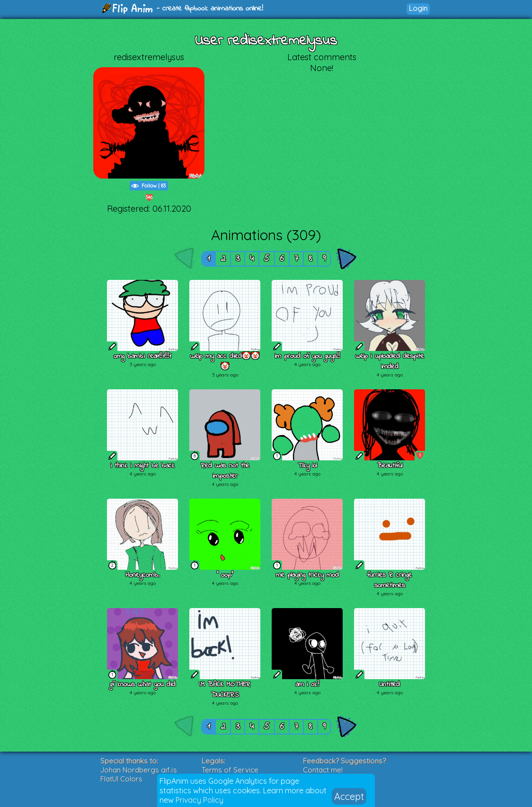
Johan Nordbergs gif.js (139, 770)
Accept (349, 796)
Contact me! (323, 770)
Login (418, 8)
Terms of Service (230, 770)
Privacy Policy (199, 800)
